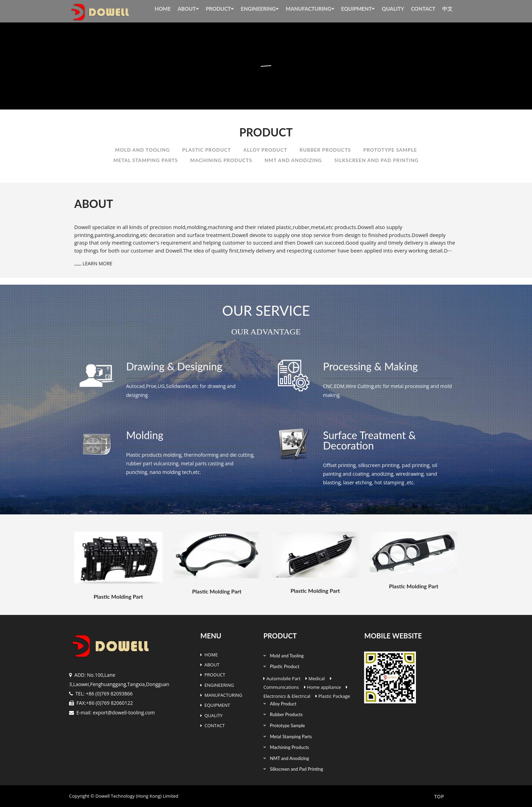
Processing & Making (370, 366)
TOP (438, 797)
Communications (281, 687)
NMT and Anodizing (293, 160)
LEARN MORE (93, 263)
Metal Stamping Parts (145, 160)
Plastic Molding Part (118, 596)
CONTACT (423, 9)
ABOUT (188, 9)
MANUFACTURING (310, 9)
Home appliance (324, 687)
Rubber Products (325, 150)
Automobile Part (283, 678)
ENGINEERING (260, 9)
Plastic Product (206, 150)
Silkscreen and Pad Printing (377, 160)
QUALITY (393, 9)
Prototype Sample (390, 150)
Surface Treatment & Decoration (369, 440)
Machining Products (221, 160)
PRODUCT (220, 9)
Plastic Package (334, 696)
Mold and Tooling (142, 150)
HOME (163, 9)
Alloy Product (265, 150)
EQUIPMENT (358, 9)
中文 (447, 9)
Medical (317, 678)
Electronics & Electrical (287, 696)
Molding (145, 435)
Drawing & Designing (174, 366)
